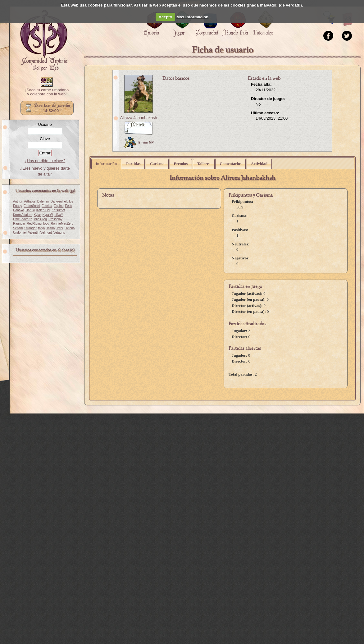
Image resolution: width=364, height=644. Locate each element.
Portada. (44, 41)
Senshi (18, 228)
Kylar (37, 215)
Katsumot (58, 210)
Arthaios (30, 201)
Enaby (18, 206)
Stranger (30, 228)
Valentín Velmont (40, 233)
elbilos (69, 201)
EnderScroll (32, 206)
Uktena (70, 228)
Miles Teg (40, 219)
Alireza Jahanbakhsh (139, 118)
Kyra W (48, 215)
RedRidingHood (38, 224)
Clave (45, 139)
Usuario (45, 124)
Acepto (166, 17)
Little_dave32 (23, 219)
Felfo (68, 206)
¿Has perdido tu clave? (45, 161)
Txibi (60, 228)
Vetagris (59, 233)
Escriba (47, 206)
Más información (192, 17)
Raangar (19, 224)
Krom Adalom (23, 215)
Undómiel (20, 233)
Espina (59, 206)
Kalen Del (43, 210)
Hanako (18, 210)
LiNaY (59, 215)
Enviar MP (139, 143)
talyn (42, 228)
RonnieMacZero (62, 224)
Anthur (18, 201)
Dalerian (43, 201)
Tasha (50, 228)
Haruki (30, 210)
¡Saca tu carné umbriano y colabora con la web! (47, 92)
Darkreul (57, 201)
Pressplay (55, 219)
